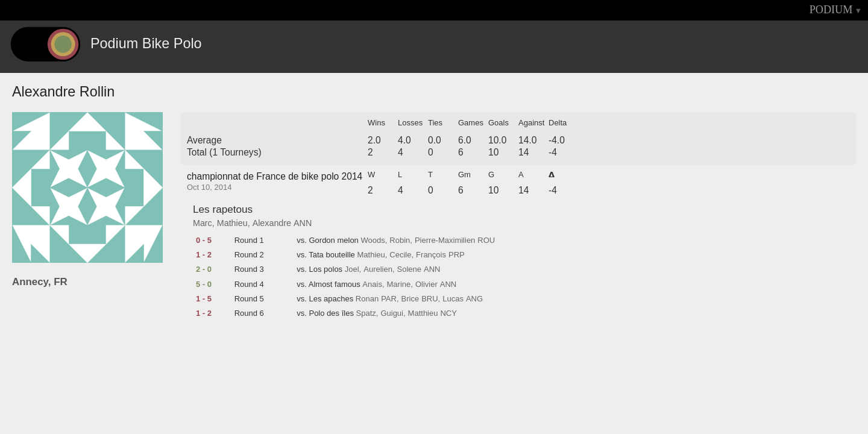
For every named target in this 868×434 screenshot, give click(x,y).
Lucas (453, 299)
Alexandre (272, 223)
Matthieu (423, 313)
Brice (410, 299)
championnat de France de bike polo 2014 (275, 176)
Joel (352, 269)
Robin (400, 241)
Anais (372, 285)
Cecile (400, 255)
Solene (409, 269)
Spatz (366, 313)
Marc (203, 223)
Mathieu (232, 223)
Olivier (426, 285)
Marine (399, 285)
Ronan (367, 299)
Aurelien (378, 269)
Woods (373, 241)
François (431, 255)
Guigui (392, 313)
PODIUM (831, 10)
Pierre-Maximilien (445, 241)
